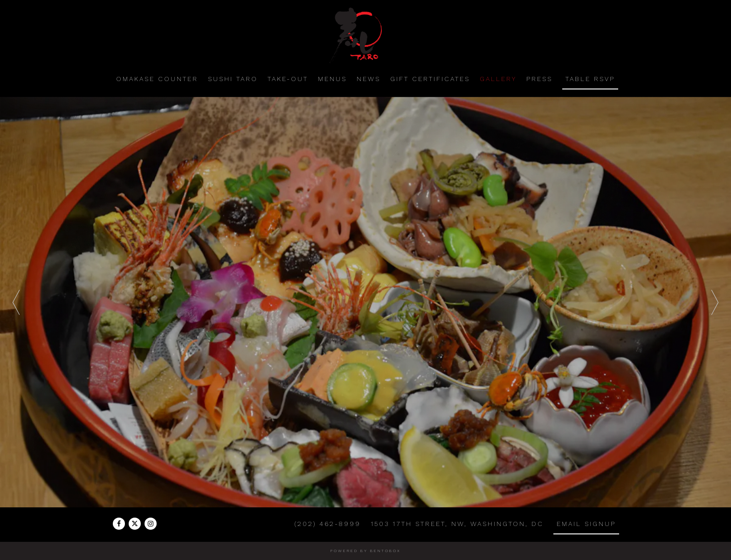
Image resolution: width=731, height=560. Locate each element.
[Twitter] (135, 524)
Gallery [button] (498, 79)
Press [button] (539, 79)
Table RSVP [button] (590, 79)
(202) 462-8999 (328, 524)
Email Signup (586, 524)
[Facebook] (119, 524)
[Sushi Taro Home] (365, 34)
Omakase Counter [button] (157, 79)
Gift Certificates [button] (430, 79)
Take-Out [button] (288, 79)
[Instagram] (151, 524)
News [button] (369, 79)
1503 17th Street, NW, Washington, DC (457, 524)
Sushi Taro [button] (233, 79)
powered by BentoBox (366, 551)
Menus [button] (332, 79)
